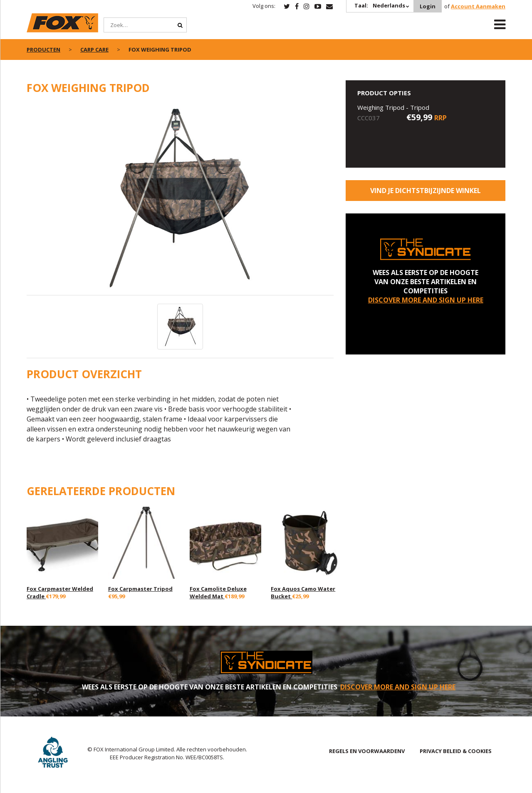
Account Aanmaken (478, 6)
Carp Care (94, 50)
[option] (180, 199)
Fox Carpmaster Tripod (140, 589)
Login (428, 6)
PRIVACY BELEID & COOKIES (456, 751)
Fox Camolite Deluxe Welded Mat (218, 592)
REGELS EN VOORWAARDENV (367, 751)
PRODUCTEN (43, 50)
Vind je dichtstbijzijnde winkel (426, 191)
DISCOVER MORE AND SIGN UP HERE (426, 300)
